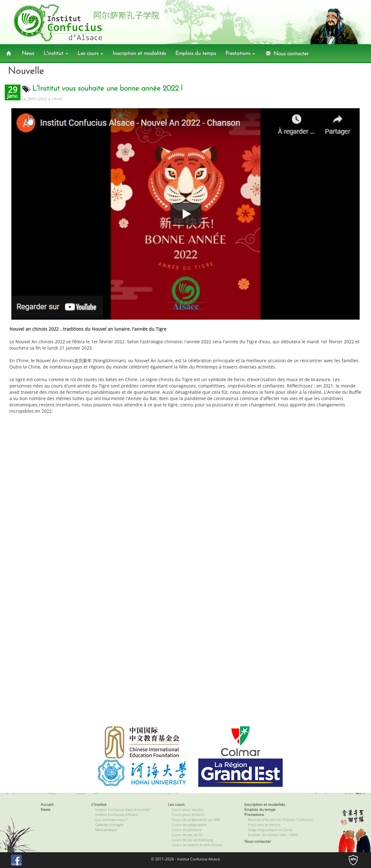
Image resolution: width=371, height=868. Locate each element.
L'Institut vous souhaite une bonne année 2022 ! (107, 89)
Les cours (90, 53)
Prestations (240, 53)
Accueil (47, 804)
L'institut (56, 53)
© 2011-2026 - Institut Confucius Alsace (185, 859)
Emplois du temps (196, 53)
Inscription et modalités (139, 53)
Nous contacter (287, 54)
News (28, 53)
